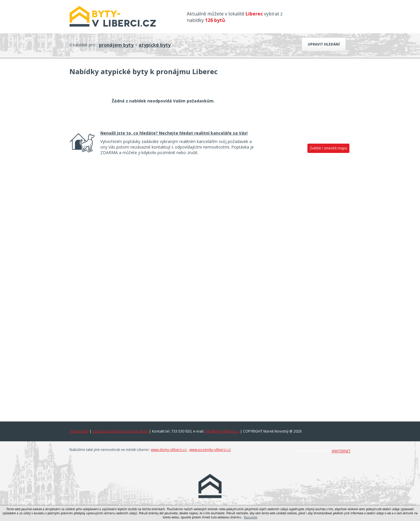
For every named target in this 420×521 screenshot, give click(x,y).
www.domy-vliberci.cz (169, 450)
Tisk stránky (79, 431)
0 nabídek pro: (83, 45)
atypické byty (155, 45)
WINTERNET (341, 451)
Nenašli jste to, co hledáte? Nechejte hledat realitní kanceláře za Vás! (174, 133)
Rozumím (251, 517)
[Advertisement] (306, 247)
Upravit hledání (324, 44)
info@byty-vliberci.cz (222, 431)
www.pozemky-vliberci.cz (210, 450)
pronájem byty (116, 45)
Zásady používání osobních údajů (120, 431)
